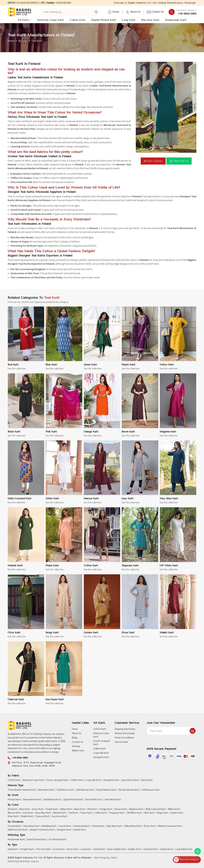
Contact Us (155, 12)
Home (113, 12)
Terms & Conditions (124, 738)
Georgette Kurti (101, 757)
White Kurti (52, 501)
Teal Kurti (73, 813)
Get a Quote (153, 161)
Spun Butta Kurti (130, 780)
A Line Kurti (59, 849)
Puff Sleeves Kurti (151, 790)
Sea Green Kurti (55, 702)
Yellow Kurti (167, 367)
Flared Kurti (99, 849)
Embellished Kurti (52, 800)
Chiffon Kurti (100, 749)
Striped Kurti (166, 849)
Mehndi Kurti (15, 568)
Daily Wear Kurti (114, 826)
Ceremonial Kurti (81, 826)
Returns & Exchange (125, 733)
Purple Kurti (128, 367)
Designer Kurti (64, 830)
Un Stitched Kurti (57, 840)
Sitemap (76, 746)
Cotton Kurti (77, 20)
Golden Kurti (91, 635)
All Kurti (24, 20)
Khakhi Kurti (167, 635)
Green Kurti (90, 367)
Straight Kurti (27, 849)
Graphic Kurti (135, 849)
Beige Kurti (52, 635)
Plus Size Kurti (150, 20)
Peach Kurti (52, 568)
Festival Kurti (14, 826)
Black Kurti (14, 434)
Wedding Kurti (49, 826)
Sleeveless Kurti (46, 790)
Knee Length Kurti (117, 849)
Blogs (75, 738)
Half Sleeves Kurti (85, 790)
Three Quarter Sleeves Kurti (22, 790)
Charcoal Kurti (16, 702)
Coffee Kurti (91, 568)
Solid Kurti (13, 849)
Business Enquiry (186, 860)
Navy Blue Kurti (169, 501)
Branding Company (29, 861)
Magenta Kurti (168, 434)
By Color (23, 41)
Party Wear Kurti (31, 826)
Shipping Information (125, 729)
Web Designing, (102, 858)
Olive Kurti (14, 635)
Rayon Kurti (147, 780)
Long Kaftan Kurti (184, 849)
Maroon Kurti (91, 501)
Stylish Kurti (80, 830)
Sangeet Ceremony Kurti (42, 830)
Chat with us (179, 161)
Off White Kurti (169, 568)
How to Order (121, 742)
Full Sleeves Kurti (65, 790)
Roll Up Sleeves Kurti (129, 790)
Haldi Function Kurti (18, 830)
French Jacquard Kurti (102, 743)
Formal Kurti (98, 826)
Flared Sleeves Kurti (106, 790)
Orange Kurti (91, 434)
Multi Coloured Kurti (20, 501)
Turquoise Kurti (130, 568)
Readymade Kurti (176, 20)
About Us (133, 12)
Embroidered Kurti (32, 800)
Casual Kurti (64, 826)
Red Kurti (13, 367)
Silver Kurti (128, 635)
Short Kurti (72, 849)
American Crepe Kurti (50, 20)
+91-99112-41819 (187, 14)
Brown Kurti (128, 434)
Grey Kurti (127, 501)
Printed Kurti (14, 800)
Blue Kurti (51, 367)
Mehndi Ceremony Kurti (170, 826)
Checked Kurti (151, 849)
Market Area (78, 751)
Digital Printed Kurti (104, 20)
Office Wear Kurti (133, 826)
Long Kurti (129, 20)
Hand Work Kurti (113, 800)
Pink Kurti (51, 434)
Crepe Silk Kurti (101, 753)
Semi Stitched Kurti (37, 840)
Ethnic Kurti (150, 826)
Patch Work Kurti (94, 800)
